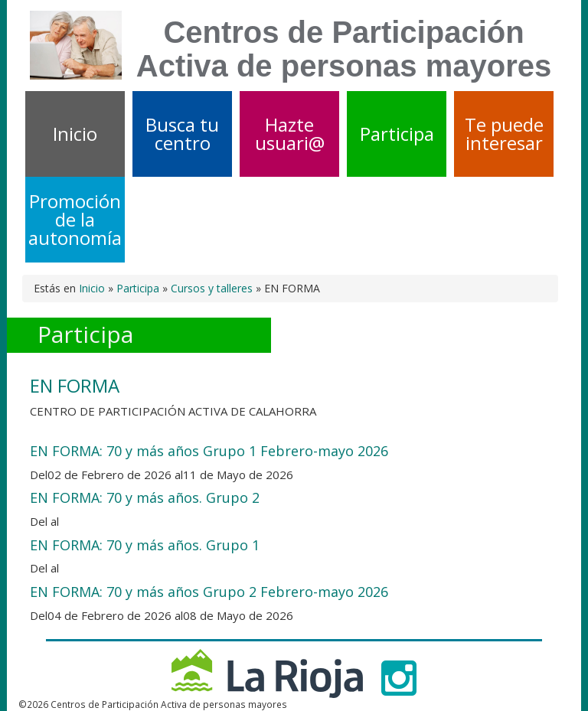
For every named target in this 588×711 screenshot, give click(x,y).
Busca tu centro (182, 134)
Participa (397, 134)
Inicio (75, 134)
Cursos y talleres (212, 288)
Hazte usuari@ (290, 134)
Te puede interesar (504, 134)
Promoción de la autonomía (75, 219)
